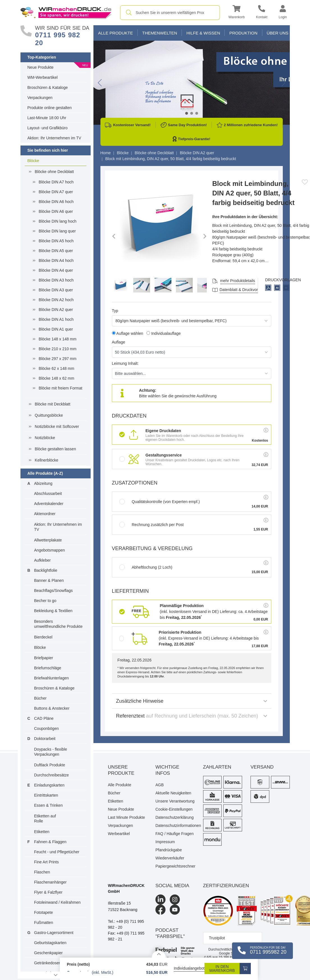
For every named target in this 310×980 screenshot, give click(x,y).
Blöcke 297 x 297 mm (58, 359)
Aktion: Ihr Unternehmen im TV (54, 138)
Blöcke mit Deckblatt (53, 404)
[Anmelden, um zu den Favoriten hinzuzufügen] (305, 182)
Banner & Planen (49, 580)
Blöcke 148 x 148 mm (58, 339)
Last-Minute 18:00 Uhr (47, 118)
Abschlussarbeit (48, 494)
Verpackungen (40, 98)
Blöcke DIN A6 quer (56, 211)
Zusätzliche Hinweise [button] (192, 701)
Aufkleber (43, 560)
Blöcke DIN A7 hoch (56, 182)
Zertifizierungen (226, 886)
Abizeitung (43, 483)
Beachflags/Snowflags (54, 591)
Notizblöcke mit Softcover (57, 426)
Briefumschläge (48, 668)
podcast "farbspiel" (170, 933)
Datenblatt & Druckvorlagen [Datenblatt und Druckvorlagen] (244, 290)
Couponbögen (47, 728)
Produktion (243, 33)
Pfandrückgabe (169, 850)
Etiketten (42, 832)
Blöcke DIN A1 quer (56, 329)
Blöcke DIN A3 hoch (56, 280)
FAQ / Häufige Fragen (174, 834)
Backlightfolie (46, 570)
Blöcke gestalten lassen (55, 449)
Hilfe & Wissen (203, 33)
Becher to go (45, 601)
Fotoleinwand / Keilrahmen (58, 902)
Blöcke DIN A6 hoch (56, 202)
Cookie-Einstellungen (174, 809)
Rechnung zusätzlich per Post (151, 525)
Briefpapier (44, 658)
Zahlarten (217, 767)
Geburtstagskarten (50, 943)
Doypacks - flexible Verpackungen (51, 752)
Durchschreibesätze (52, 775)
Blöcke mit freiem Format (61, 388)
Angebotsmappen (50, 550)
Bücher (40, 698)
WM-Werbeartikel (43, 77)
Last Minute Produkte (127, 817)
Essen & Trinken (49, 805)
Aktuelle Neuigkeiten (173, 793)
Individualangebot (189, 968)
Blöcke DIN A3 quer (56, 290)
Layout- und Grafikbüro (48, 128)
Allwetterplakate (48, 540)
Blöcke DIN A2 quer (56, 310)
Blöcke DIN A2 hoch (56, 300)
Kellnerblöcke (47, 460)
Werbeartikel (119, 834)
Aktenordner (45, 514)
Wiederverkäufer (170, 858)
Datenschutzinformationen (175, 825)
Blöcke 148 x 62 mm (57, 378)
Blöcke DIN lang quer (57, 231)
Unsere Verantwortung (175, 801)
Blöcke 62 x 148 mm (57, 368)
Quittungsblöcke (49, 415)
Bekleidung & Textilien (53, 611)
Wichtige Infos (167, 770)
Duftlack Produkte (50, 765)
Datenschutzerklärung (174, 817)
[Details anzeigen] (159, 954)
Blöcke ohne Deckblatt (54, 172)
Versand (262, 767)
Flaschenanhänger (50, 882)
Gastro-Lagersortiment (54, 933)
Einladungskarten (49, 785)
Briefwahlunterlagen (52, 678)
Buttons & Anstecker (52, 708)
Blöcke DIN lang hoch (58, 221)
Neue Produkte (41, 67)
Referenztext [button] (192, 716)
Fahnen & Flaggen (50, 842)
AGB (160, 785)
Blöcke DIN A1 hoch (56, 319)
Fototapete (44, 912)
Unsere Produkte (121, 770)
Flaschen (42, 872)
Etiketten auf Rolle (45, 818)
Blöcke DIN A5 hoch (56, 241)
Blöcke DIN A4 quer (56, 270)
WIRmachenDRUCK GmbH (126, 888)
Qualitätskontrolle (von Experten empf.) (160, 502)
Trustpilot (217, 938)
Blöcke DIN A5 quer (56, 251)
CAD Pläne (44, 718)
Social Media (172, 886)
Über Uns (278, 33)
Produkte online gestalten (50, 108)
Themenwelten (160, 33)
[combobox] (170, 13)
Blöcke (33, 161)
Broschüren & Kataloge (48, 87)
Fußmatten (44, 923)
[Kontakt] (262, 13)
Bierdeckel (43, 637)
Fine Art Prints (47, 862)
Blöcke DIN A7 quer (56, 192)
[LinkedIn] (160, 900)
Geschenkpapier (49, 953)
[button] (236, 13)
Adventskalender (49, 504)
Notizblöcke (45, 438)
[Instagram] (175, 900)
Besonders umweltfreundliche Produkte (58, 624)
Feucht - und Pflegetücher (57, 852)
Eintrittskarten (46, 795)
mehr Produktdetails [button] (238, 281)
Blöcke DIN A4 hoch (56, 260)
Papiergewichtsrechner (175, 866)
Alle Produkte (116, 33)
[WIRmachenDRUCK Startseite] (66, 12)
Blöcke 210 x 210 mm (58, 349)
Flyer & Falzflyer (48, 892)
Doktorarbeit (45, 739)
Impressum (165, 842)
